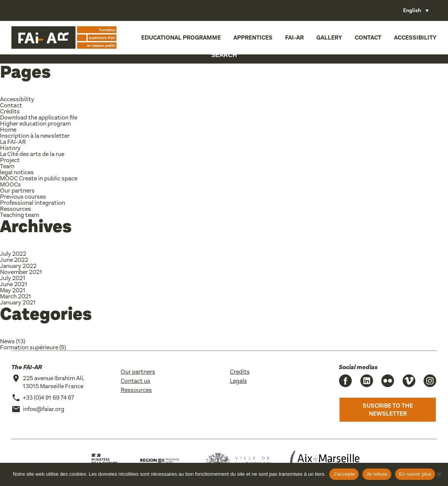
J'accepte (344, 474)
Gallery (329, 37)
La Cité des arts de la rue (32, 154)
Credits (240, 372)
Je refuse (377, 474)
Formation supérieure (29, 347)
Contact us (136, 381)
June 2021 (14, 284)
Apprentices (253, 37)
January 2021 (18, 302)
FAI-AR (294, 37)
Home (8, 130)
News (7, 341)
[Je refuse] (438, 474)
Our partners (17, 190)
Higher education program (35, 123)
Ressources (16, 209)
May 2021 (13, 290)
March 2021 (16, 296)
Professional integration (33, 203)
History (10, 148)
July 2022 (13, 254)
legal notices (17, 172)
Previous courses (23, 197)
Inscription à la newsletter (35, 136)
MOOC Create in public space (39, 178)
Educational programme (181, 37)
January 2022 (18, 266)
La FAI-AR (13, 142)
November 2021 (21, 272)
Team (7, 166)
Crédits (10, 111)
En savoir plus (415, 474)
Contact (368, 37)
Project (10, 160)
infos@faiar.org (44, 409)
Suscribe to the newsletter (388, 410)
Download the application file (39, 117)
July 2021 (13, 278)
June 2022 (14, 260)
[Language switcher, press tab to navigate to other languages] (416, 10)
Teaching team (20, 215)
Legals (238, 381)
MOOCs (10, 184)
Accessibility (415, 37)
